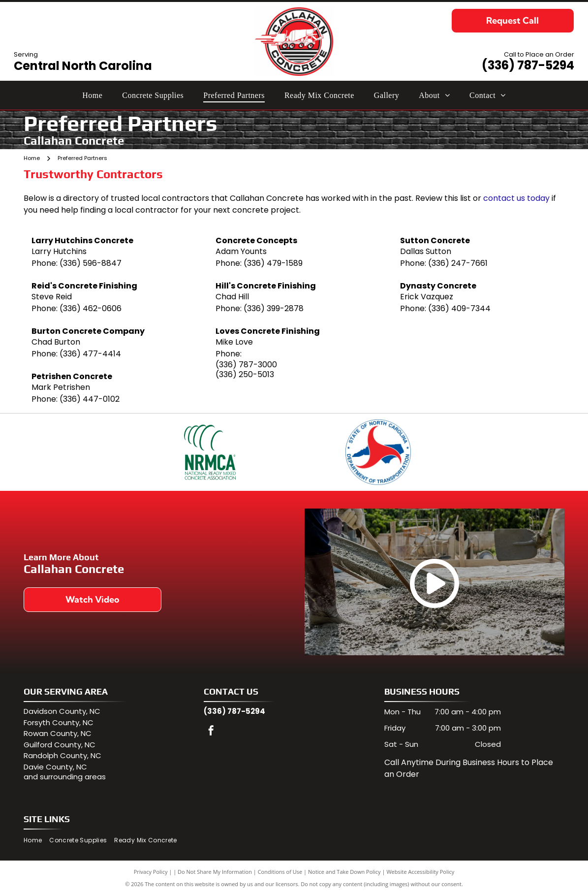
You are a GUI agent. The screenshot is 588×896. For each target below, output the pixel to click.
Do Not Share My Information (215, 873)
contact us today (516, 198)
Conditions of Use (280, 873)
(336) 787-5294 (528, 65)
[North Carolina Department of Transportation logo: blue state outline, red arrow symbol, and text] (378, 453)
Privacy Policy (151, 873)
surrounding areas (73, 778)
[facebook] (211, 733)
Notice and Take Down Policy (344, 873)
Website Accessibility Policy (420, 873)
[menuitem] (92, 95)
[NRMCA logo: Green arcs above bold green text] (210, 453)
